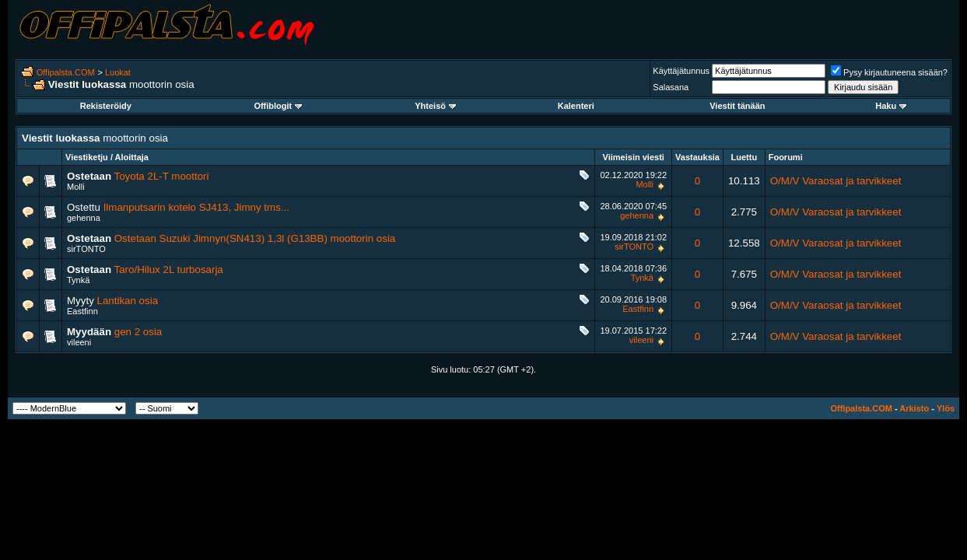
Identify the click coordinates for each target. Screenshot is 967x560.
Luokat (118, 72)
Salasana (671, 87)
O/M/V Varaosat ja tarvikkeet (836, 181)
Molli (76, 187)
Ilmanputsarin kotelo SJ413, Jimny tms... (196, 207)
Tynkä (78, 280)
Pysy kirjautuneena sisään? (889, 72)
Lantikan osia (128, 301)
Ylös (946, 408)
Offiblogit (278, 106)
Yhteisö (435, 106)
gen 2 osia (138, 332)
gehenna (84, 218)
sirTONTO (86, 249)
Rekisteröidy (106, 106)
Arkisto (914, 408)
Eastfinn (82, 311)
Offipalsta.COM (66, 72)
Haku (891, 106)
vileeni (79, 342)
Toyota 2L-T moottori (162, 176)
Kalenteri (576, 106)
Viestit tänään (737, 106)
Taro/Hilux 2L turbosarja (169, 269)
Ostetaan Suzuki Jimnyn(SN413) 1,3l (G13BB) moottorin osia (255, 238)
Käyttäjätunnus (681, 71)
